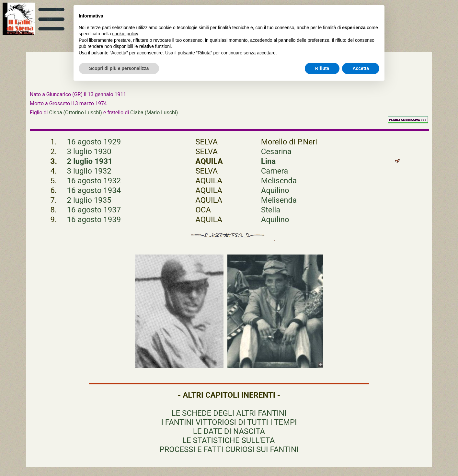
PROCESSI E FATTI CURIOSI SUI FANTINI (229, 449)
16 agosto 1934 (94, 190)
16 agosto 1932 (94, 181)
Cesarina (276, 152)
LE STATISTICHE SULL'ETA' (229, 440)
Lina (269, 161)
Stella (271, 210)
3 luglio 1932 (89, 171)
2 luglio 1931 (90, 161)
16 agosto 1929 (94, 142)
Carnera (275, 171)
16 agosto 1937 (94, 210)
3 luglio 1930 (89, 152)
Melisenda (279, 181)
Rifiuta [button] (322, 68)
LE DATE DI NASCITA (229, 431)
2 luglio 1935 (89, 200)
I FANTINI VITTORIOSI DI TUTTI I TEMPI (229, 422)
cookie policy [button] (125, 34)
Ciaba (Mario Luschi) (154, 113)
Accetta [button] (361, 68)
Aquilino (275, 190)
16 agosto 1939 (94, 220)
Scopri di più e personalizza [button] (119, 68)
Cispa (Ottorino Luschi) (75, 113)
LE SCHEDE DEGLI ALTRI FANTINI (229, 413)
